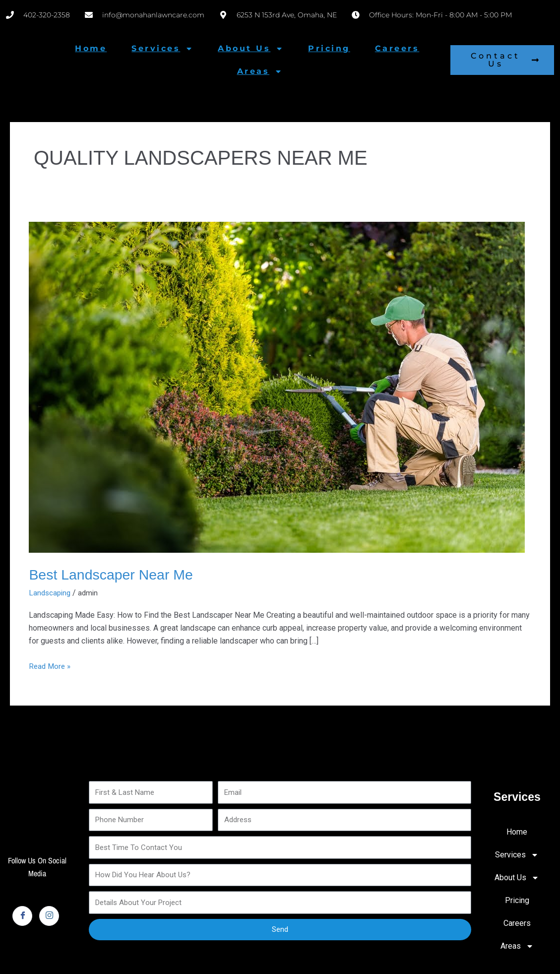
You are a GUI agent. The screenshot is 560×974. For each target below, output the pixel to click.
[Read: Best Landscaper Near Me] (277, 387)
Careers (397, 48)
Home (91, 48)
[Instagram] (49, 916)
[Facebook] (22, 916)
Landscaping (51, 593)
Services (162, 49)
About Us (250, 49)
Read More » (51, 665)
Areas (260, 71)
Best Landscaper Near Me (115, 574)
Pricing (329, 48)
